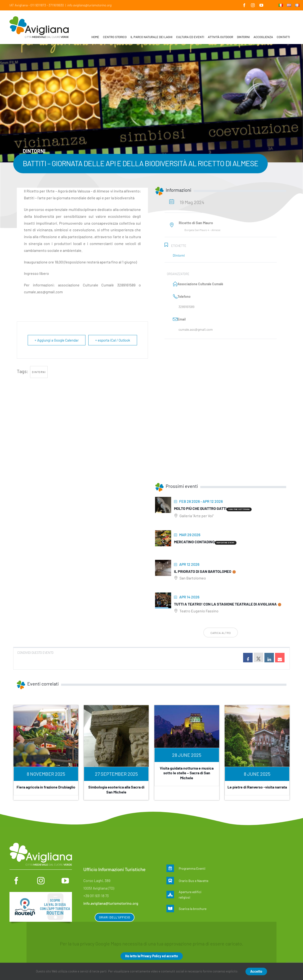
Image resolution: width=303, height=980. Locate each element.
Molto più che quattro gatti (200, 508)
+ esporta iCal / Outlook (113, 340)
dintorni (39, 372)
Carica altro (221, 633)
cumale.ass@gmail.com (196, 329)
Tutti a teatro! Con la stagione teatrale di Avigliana (225, 604)
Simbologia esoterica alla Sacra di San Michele (116, 789)
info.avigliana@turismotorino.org (89, 5)
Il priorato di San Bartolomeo (203, 571)
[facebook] (16, 881)
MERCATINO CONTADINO (194, 542)
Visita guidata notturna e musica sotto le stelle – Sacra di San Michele (187, 773)
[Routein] (41, 894)
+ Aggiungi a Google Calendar (57, 340)
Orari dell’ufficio (115, 917)
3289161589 (186, 307)
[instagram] (41, 881)
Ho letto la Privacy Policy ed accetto (152, 956)
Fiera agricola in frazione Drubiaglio (46, 787)
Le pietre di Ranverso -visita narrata (257, 787)
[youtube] (65, 881)
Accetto (256, 971)
